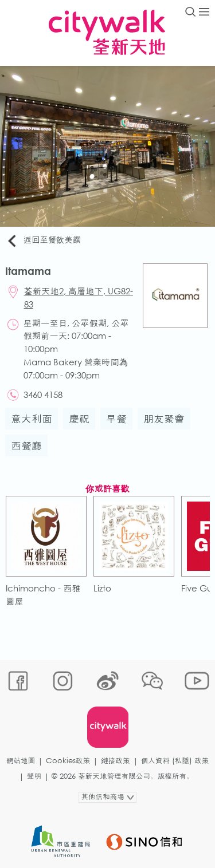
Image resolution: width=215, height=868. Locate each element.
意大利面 (32, 419)
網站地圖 (21, 761)
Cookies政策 (68, 761)
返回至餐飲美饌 (43, 240)
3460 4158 (43, 394)
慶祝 (79, 419)
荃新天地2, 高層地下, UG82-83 (79, 297)
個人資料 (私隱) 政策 (175, 761)
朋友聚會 (164, 419)
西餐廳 (26, 445)
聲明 (34, 776)
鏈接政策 (115, 761)
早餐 (116, 419)
